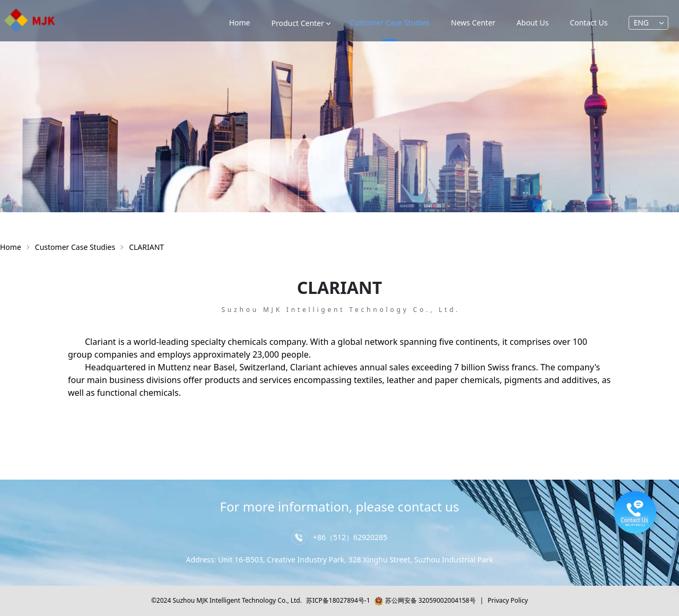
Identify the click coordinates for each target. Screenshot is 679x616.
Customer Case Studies (75, 247)
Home (240, 23)
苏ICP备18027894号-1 (338, 600)
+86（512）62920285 (350, 537)
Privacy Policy (508, 600)
